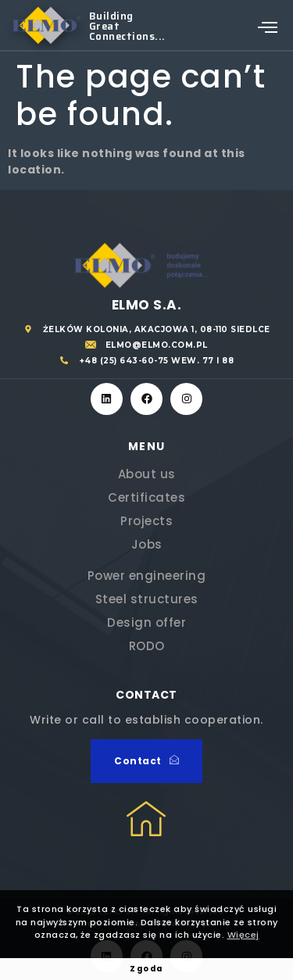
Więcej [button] (243, 935)
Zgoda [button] (146, 969)
